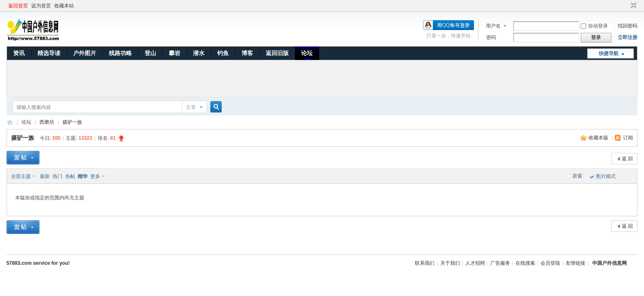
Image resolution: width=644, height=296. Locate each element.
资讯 (19, 53)
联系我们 (425, 263)
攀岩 (175, 53)
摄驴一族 (72, 122)
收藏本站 (64, 6)
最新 (45, 176)
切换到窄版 (633, 6)
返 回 (627, 159)
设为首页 (41, 6)
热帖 (70, 176)
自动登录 (594, 26)
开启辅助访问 (626, 6)
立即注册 (628, 37)
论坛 (307, 53)
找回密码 (628, 26)
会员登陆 (550, 263)
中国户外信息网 (10, 122)
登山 (150, 53)
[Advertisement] (322, 79)
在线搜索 (525, 263)
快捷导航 (609, 53)
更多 (95, 176)
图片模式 (606, 176)
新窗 (577, 176)
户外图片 (85, 53)
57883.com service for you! (38, 263)
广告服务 (500, 263)
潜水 (199, 53)
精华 (83, 176)
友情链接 (575, 263)
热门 (57, 176)
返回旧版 (277, 53)
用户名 (493, 26)
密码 (491, 37)
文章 (191, 107)
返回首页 (18, 6)
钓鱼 (223, 53)
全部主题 (21, 176)
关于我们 (450, 263)
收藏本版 (599, 138)
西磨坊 (47, 122)
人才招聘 (475, 263)
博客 (247, 53)
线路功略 (120, 53)
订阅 (628, 138)
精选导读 (49, 53)
